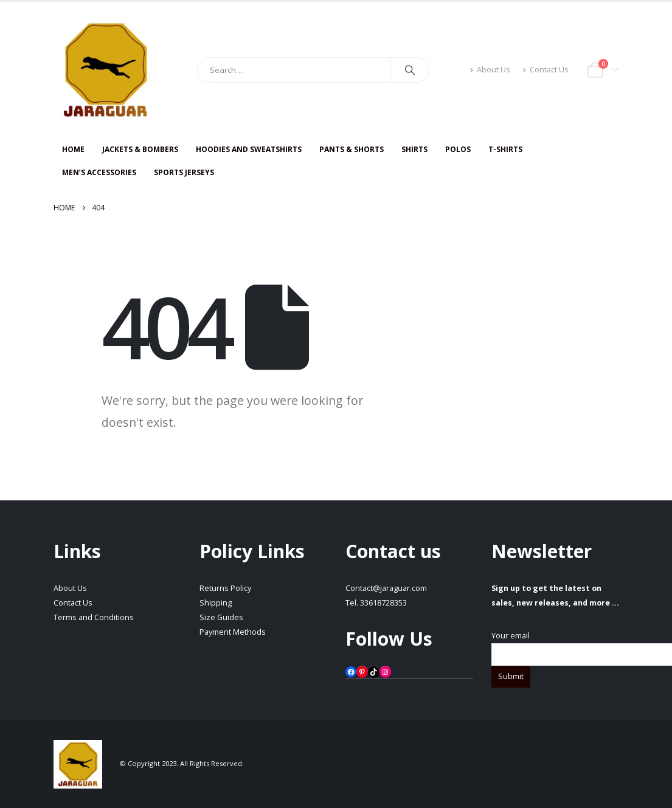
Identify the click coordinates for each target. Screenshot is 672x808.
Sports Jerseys (184, 172)
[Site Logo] (105, 70)
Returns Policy (225, 588)
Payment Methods (233, 632)
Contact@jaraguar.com (386, 588)
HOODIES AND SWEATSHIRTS (249, 149)
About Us (490, 70)
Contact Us (546, 70)
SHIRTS (414, 149)
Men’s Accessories (99, 172)
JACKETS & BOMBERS (140, 149)
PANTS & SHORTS (352, 149)
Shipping (216, 603)
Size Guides (221, 617)
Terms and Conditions (94, 617)
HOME (73, 149)
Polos (458, 149)
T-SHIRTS (505, 149)
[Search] (410, 70)
